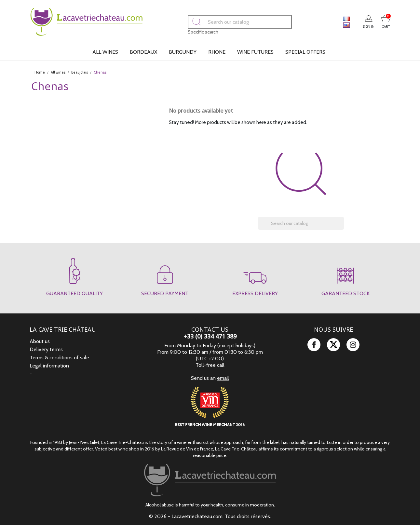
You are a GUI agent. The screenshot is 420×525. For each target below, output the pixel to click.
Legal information (49, 366)
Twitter (333, 345)
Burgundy (183, 52)
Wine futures (255, 52)
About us (40, 341)
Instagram (353, 345)
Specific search (194, 32)
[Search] (231, 22)
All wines (105, 52)
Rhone (217, 52)
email (223, 378)
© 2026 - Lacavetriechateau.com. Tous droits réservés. (210, 516)
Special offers (305, 52)
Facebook (314, 345)
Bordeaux (143, 52)
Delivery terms (46, 349)
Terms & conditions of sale (59, 358)
